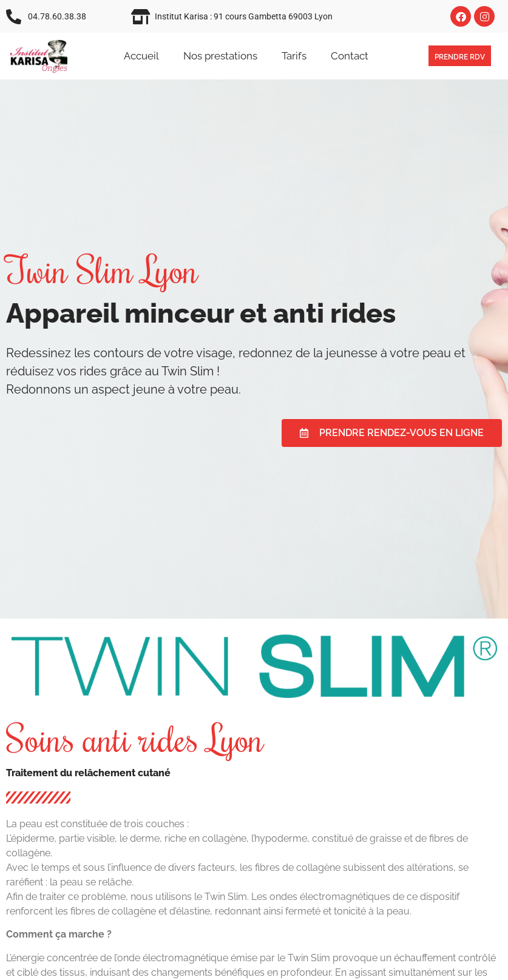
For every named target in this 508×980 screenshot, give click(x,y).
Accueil (141, 56)
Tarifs (294, 56)
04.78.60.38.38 (57, 16)
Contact (350, 56)
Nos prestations (220, 56)
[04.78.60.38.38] (14, 17)
